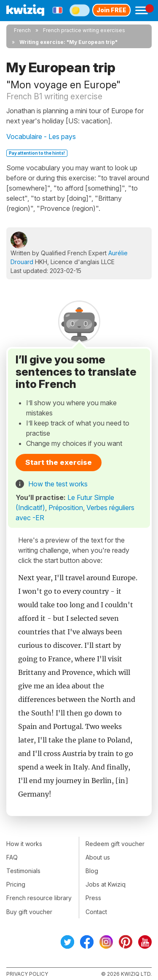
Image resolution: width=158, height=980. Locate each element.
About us (98, 857)
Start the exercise (59, 462)
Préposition (66, 508)
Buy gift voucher (29, 912)
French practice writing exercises (84, 30)
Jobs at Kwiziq (106, 884)
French (22, 30)
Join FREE (111, 10)
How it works (24, 844)
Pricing (16, 884)
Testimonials (23, 871)
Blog (92, 871)
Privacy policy (27, 974)
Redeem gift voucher (115, 844)
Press (93, 898)
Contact (96, 912)
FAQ (12, 857)
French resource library (39, 898)
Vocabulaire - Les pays (41, 136)
